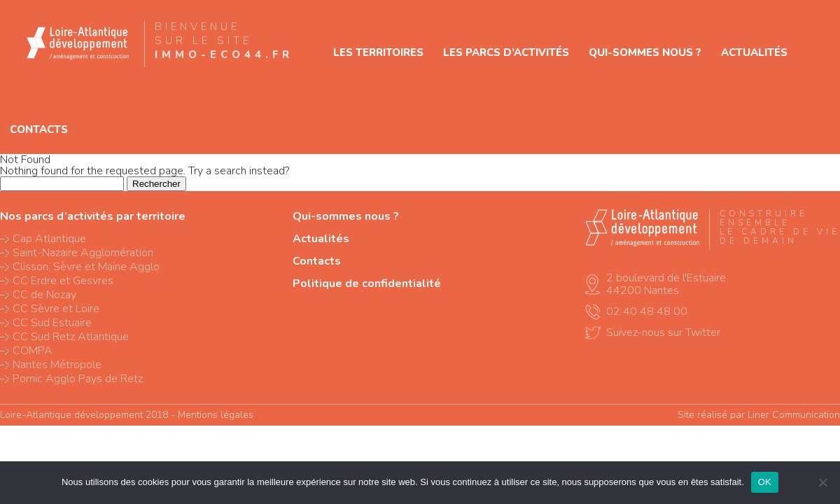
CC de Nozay (44, 295)
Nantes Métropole (57, 365)
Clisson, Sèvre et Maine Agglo (86, 267)
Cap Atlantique (49, 239)
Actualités (754, 52)
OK (765, 482)
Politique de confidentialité (367, 283)
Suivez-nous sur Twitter (663, 332)
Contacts (39, 129)
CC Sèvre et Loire (56, 309)
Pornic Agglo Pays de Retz (78, 379)
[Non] (822, 482)
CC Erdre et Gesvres (63, 281)
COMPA (33, 351)
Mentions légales (216, 415)
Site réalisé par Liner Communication (759, 415)
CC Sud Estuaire (52, 323)
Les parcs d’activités (506, 52)
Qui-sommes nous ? (645, 52)
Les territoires (378, 52)
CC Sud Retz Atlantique (71, 337)
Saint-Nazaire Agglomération (83, 253)
